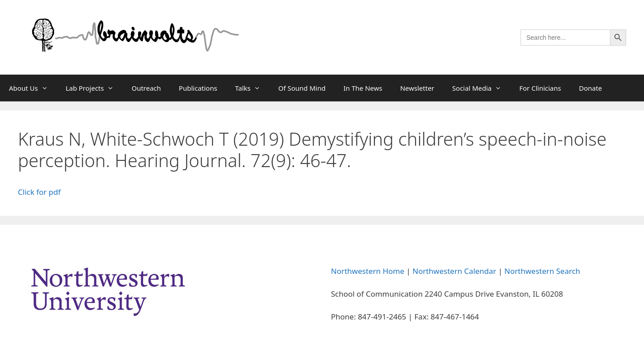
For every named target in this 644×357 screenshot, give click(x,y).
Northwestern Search (542, 271)
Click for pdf (39, 192)
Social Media (481, 88)
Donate (590, 88)
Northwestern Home (368, 271)
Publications (198, 88)
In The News (363, 88)
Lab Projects (94, 88)
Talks (252, 88)
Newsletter (417, 88)
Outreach (146, 88)
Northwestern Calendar (454, 271)
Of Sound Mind (302, 88)
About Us (33, 88)
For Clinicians (540, 88)
